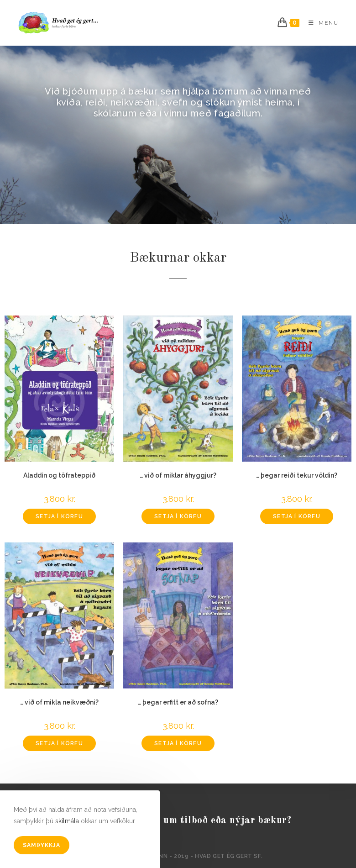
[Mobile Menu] (320, 23)
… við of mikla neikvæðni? (59, 702)
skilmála (67, 821)
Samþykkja (42, 845)
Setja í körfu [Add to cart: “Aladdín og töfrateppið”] (59, 516)
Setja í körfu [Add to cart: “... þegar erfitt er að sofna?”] (178, 743)
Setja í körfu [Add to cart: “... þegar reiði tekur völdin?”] (297, 516)
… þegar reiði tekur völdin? (297, 475)
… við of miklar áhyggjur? (178, 475)
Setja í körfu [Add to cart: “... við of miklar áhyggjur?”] (178, 516)
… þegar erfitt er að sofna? (178, 702)
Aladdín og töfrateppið (59, 475)
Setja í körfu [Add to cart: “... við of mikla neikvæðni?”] (59, 743)
